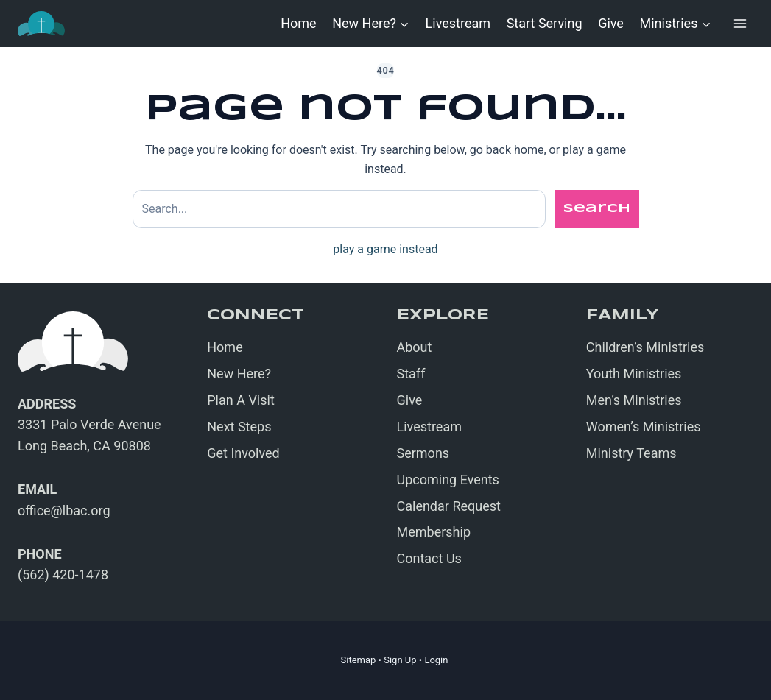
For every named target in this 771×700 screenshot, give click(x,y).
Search (597, 209)
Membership (434, 532)
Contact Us (429, 558)
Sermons (423, 453)
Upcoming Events (448, 480)
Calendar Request (449, 506)
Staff (411, 374)
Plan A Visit (241, 400)
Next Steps (239, 427)
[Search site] (339, 209)
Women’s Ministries (644, 427)
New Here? (239, 374)
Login (436, 660)
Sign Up (400, 660)
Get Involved (243, 453)
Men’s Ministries (634, 400)
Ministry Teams (631, 453)
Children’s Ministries (645, 347)
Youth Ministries (634, 374)
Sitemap (359, 660)
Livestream (458, 23)
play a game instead (385, 249)
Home (298, 23)
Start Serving (545, 23)
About (415, 347)
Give (611, 23)
